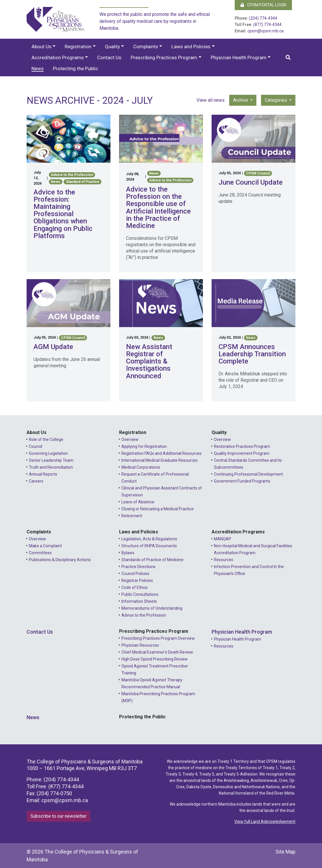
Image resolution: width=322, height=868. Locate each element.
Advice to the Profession (72, 175)
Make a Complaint (45, 546)
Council (36, 446)
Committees (40, 553)
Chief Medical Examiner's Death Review (157, 652)
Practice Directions (138, 567)
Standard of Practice (83, 182)
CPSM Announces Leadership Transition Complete (252, 354)
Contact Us (109, 58)
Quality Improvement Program (242, 453)
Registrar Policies (137, 580)
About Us (41, 47)
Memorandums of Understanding (152, 608)
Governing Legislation (48, 453)
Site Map (285, 852)
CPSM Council (258, 173)
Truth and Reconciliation (51, 467)
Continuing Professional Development (248, 474)
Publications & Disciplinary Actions (60, 560)
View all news (211, 100)
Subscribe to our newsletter (58, 816)
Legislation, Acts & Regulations (149, 539)
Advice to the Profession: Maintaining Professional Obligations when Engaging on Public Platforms (63, 214)
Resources (224, 560)
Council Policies (135, 574)
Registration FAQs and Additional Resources (161, 453)
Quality (112, 47)
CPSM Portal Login (263, 5)
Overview (130, 439)
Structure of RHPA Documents (149, 546)
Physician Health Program (239, 58)
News (38, 68)
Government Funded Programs (242, 481)
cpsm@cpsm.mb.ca (265, 31)
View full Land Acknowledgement (265, 821)
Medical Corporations (141, 467)
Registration (78, 47)
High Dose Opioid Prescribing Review (154, 659)
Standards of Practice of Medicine (152, 560)
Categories (276, 100)
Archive (241, 100)
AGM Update (53, 347)
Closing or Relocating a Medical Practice (158, 509)
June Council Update (251, 182)
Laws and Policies (191, 47)
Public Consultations (140, 594)
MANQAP (223, 539)
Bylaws (128, 553)
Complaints (146, 47)
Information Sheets (139, 601)
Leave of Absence (138, 502)
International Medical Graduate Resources (160, 460)
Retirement (132, 516)
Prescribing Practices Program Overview (158, 638)
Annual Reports (43, 474)
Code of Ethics (135, 587)
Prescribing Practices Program (164, 58)
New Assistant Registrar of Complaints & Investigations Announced (149, 361)
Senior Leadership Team (51, 460)
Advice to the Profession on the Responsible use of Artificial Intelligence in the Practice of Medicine (158, 207)
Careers (36, 481)
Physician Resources (140, 645)
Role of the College (46, 439)
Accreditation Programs (58, 58)
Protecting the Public (75, 68)
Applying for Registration (144, 446)
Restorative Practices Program (242, 446)
